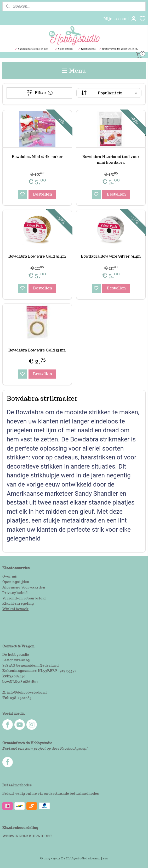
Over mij (10, 576)
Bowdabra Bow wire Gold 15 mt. (37, 350)
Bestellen (42, 194)
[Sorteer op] (109, 93)
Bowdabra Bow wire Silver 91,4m (111, 256)
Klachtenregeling (18, 603)
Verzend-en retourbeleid (24, 598)
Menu (74, 71)
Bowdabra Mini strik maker (37, 157)
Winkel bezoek (15, 609)
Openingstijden (16, 582)
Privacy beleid (15, 593)
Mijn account (120, 19)
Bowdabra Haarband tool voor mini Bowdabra (111, 160)
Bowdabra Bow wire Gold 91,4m (37, 256)
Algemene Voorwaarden (24, 587)
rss (105, 858)
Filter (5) (39, 93)
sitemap (94, 858)
